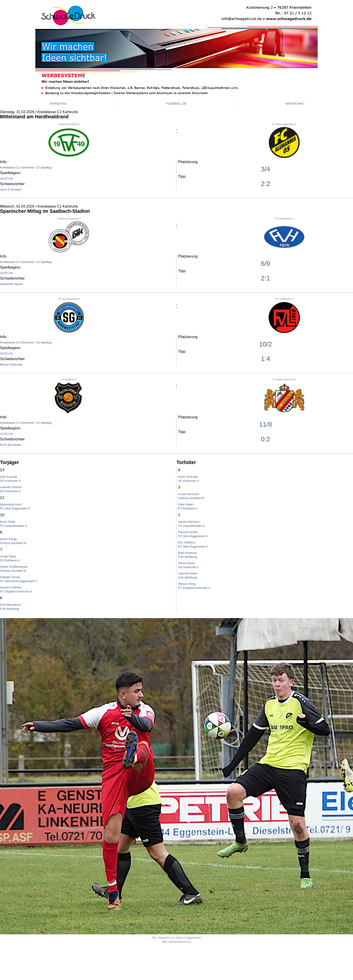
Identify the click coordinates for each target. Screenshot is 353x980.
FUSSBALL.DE (176, 104)
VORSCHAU (58, 104)
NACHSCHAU (295, 104)
